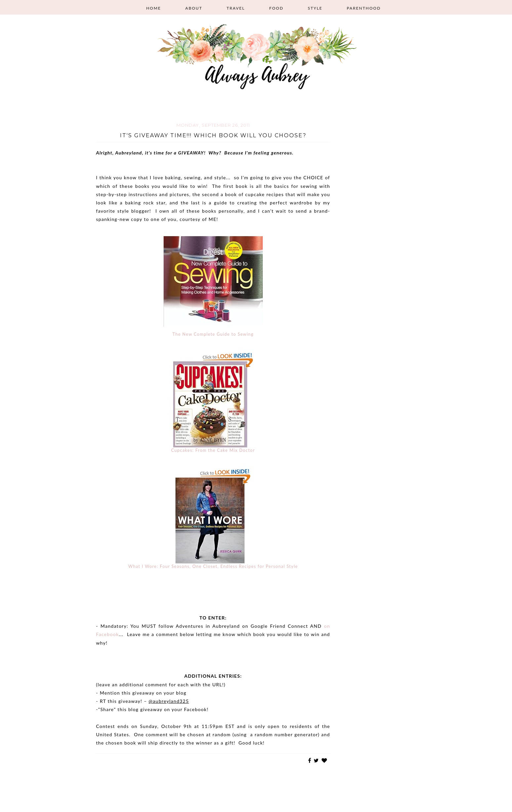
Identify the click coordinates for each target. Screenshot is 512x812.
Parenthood (364, 8)
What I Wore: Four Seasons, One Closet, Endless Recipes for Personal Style (213, 566)
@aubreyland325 (169, 701)
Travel (236, 8)
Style (315, 8)
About (194, 8)
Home (154, 8)
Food (276, 8)
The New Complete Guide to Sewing (213, 334)
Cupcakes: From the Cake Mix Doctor (213, 450)
